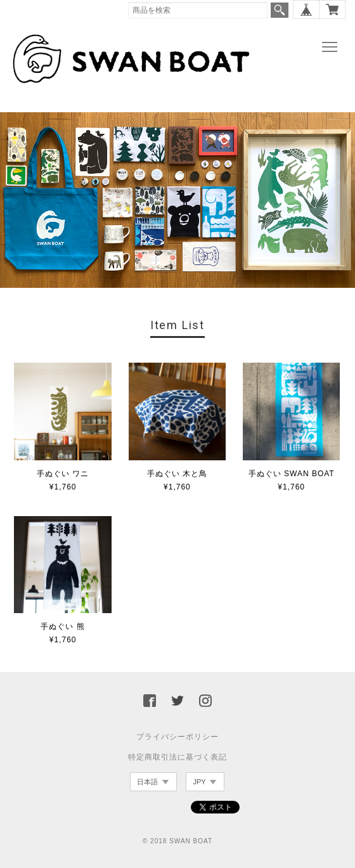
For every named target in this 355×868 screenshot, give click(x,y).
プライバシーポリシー (177, 737)
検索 (280, 10)
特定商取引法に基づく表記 (177, 757)
